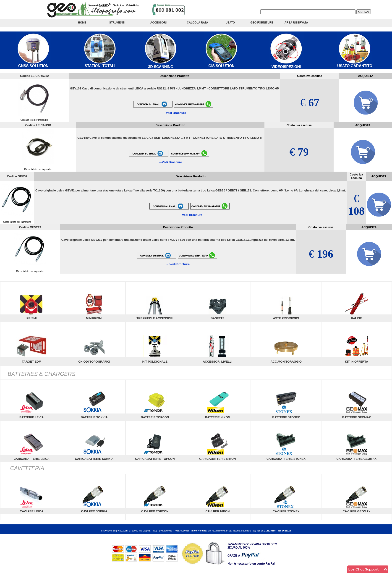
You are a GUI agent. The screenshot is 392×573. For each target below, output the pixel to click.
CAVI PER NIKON (217, 511)
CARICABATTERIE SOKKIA (94, 459)
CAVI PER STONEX (286, 511)
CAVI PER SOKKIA (94, 511)
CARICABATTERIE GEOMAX (357, 459)
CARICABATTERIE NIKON (217, 459)
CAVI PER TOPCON (155, 511)
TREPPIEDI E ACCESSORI (155, 318)
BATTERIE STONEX (286, 417)
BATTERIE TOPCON (155, 417)
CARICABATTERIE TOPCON (155, 459)
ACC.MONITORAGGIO (286, 362)
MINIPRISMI (94, 318)
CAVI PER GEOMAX (357, 511)
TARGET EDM (32, 362)
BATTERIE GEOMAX (357, 417)
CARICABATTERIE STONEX (286, 459)
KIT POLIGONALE (155, 362)
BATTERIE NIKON (218, 417)
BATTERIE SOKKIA (94, 417)
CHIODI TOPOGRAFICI (94, 362)
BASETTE (218, 318)
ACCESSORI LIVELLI (218, 362)
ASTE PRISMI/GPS (286, 318)
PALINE (357, 318)
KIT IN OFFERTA (357, 362)
